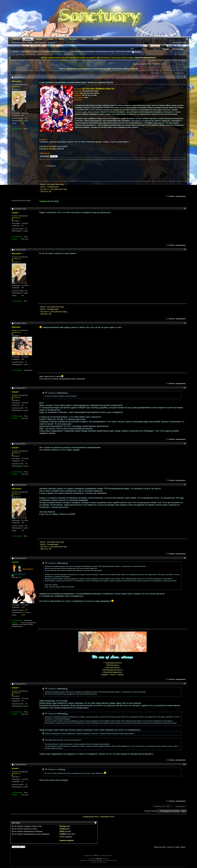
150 (23, 123)
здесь (46, 379)
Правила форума (67, 840)
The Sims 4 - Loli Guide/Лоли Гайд (53, 189)
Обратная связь (160, 847)
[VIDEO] (63, 834)
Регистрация (178, 49)
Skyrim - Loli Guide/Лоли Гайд (52, 184)
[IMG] (62, 831)
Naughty (105, 675)
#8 (185, 558)
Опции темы (155, 73)
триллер (83, 93)
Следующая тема (107, 817)
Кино (95, 39)
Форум (28, 39)
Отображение (179, 73)
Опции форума (39, 43)
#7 (185, 485)
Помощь (166, 49)
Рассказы (73, 39)
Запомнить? (137, 52)
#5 (185, 388)
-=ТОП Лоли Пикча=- (112, 668)
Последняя (181, 64)
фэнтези (90, 93)
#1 (185, 77)
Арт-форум (26, 51)
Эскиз (113, 675)
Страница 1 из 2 (160, 64)
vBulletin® (99, 859)
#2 (185, 209)
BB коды (63, 826)
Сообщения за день (19, 43)
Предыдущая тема (91, 817)
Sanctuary (170, 847)
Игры (84, 39)
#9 (185, 684)
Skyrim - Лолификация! (49, 187)
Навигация (51, 43)
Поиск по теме (167, 73)
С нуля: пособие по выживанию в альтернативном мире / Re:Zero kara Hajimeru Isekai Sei (101, 69)
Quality (121, 675)
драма (97, 93)
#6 (185, 444)
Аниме (50, 39)
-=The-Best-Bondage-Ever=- (112, 672)
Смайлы (63, 829)
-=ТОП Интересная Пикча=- (112, 670)
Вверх (184, 811)
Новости (17, 39)
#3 (185, 250)
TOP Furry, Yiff (46, 192)
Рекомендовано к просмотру (54, 51)
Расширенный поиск (179, 42)
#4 (185, 323)
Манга (62, 39)
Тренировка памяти (114, 663)
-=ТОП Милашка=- (112, 665)
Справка (30, 43)
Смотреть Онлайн (48, 146)
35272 (23, 615)
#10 (184, 764)
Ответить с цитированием (176, 196)
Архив (178, 847)
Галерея (39, 39)
